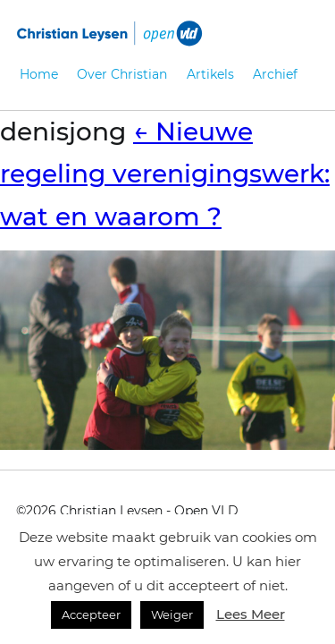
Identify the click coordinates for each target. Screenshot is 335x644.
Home (39, 74)
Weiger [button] (172, 614)
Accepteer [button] (91, 614)
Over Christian (122, 74)
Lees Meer (251, 614)
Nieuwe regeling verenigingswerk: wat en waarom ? (165, 174)
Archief (275, 74)
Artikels (210, 74)
